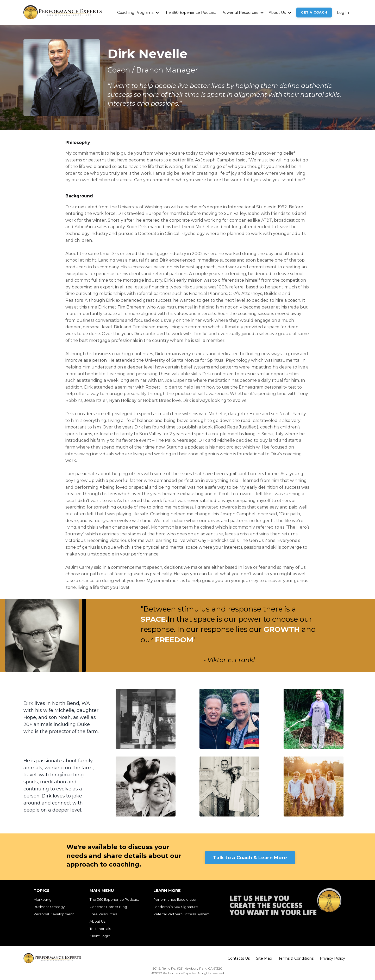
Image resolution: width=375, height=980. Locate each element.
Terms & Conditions (296, 958)
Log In (343, 13)
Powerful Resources (242, 13)
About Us (280, 13)
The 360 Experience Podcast (190, 13)
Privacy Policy (332, 958)
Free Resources (103, 914)
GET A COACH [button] (314, 12)
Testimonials (100, 929)
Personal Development (54, 914)
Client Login (100, 936)
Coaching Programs (138, 13)
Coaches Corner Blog (108, 907)
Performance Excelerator (175, 899)
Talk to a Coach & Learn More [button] (250, 858)
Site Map (264, 958)
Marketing (43, 899)
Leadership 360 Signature (176, 907)
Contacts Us (239, 958)
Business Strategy (49, 907)
